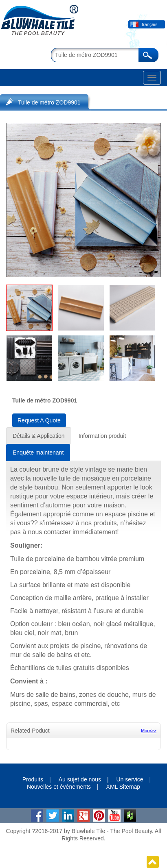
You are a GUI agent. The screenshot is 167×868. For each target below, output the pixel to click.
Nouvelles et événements (59, 787)
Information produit (102, 436)
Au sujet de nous (80, 779)
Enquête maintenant (38, 452)
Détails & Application (39, 436)
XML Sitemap (123, 787)
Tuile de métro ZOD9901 (49, 102)
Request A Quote (39, 420)
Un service (130, 779)
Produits (33, 779)
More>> (149, 731)
